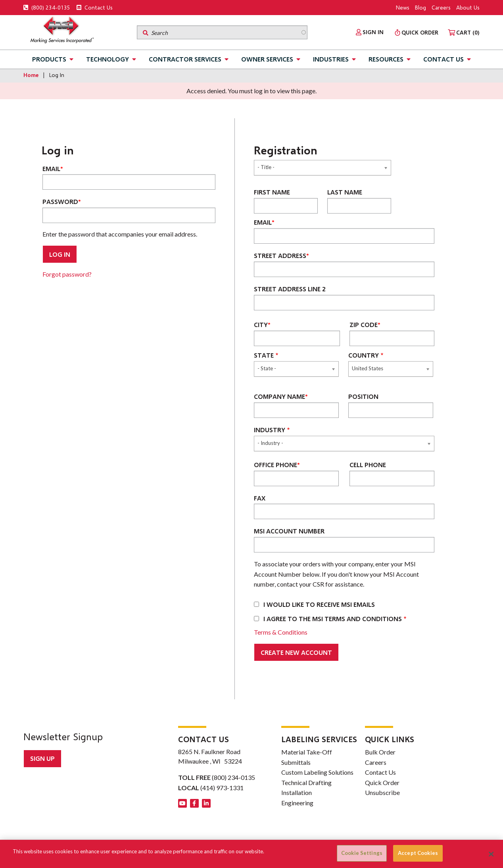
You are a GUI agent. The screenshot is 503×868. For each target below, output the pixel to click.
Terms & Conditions (281, 632)
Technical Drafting (306, 782)
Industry (270, 430)
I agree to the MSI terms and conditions (333, 619)
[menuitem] (370, 32)
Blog (420, 7)
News (403, 7)
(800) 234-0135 (47, 7)
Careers (441, 7)
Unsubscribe (382, 792)
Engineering (297, 803)
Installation (297, 792)
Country (364, 355)
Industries (331, 59)
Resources (386, 59)
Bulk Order (380, 752)
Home (31, 75)
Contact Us (95, 7)
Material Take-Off (307, 752)
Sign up (42, 758)
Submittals (296, 762)
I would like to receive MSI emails (319, 604)
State (264, 355)
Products (49, 59)
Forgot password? (67, 274)
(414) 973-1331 (222, 788)
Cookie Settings (362, 853)
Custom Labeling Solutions (317, 772)
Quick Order (382, 782)
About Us (468, 7)
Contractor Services (185, 59)
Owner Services (267, 59)
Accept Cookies (418, 853)
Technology (108, 59)
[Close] (491, 854)
